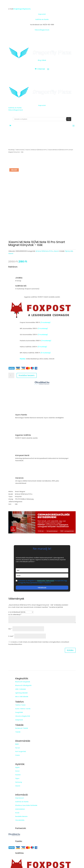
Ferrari (18, 748)
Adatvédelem (20, 809)
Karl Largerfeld (21, 751)
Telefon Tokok (20, 705)
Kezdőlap (11, 150)
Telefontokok (20, 150)
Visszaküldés (20, 820)
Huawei (18, 775)
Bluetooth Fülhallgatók (23, 685)
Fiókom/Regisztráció (42, 30)
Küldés (70, 650)
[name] (42, 570)
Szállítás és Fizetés (42, 19)
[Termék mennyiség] (11, 375)
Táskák (18, 732)
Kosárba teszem (27, 375)
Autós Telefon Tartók (23, 709)
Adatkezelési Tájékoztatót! (46, 581)
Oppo (17, 778)
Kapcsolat (42, 14)
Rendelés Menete (21, 816)
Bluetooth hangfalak (23, 682)
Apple (17, 767)
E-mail (11, 636)
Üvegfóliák (19, 712)
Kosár (17, 813)
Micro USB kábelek (22, 697)
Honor (17, 771)
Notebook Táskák (22, 728)
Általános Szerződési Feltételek (26, 805)
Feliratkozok (42, 588)
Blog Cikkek (42, 60)
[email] (42, 575)
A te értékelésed (14, 612)
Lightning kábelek (21, 693)
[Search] (69, 119)
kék (72, 251)
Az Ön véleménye (15, 615)
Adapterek (19, 720)
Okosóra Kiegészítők (23, 716)
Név (10, 629)
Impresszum (20, 798)
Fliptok (67, 251)
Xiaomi (28, 150)
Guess (17, 755)
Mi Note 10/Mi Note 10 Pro (39, 150)
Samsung (19, 782)
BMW (17, 744)
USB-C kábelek (21, 689)
